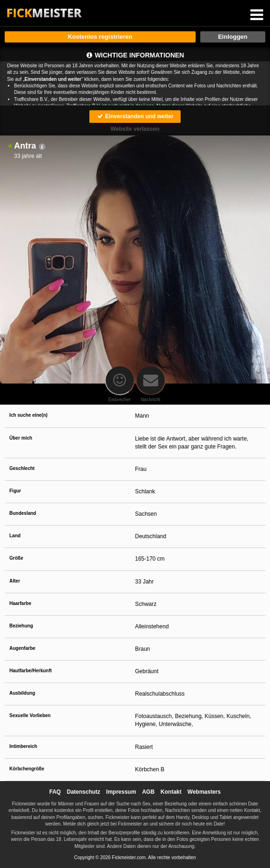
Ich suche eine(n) (29, 415)
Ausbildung (22, 693)
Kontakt (171, 792)
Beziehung (21, 626)
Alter (15, 581)
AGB (149, 792)
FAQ (55, 792)
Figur (15, 491)
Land (15, 536)
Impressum (121, 792)
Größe (16, 558)
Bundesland (23, 513)
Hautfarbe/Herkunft (31, 671)
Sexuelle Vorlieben (30, 715)
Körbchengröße (27, 769)
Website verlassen (135, 129)
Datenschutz (84, 792)
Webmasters (204, 792)
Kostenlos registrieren (100, 37)
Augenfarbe (22, 648)
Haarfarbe (20, 603)
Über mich (21, 438)
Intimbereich (23, 746)
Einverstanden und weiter (135, 116)
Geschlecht (22, 468)
